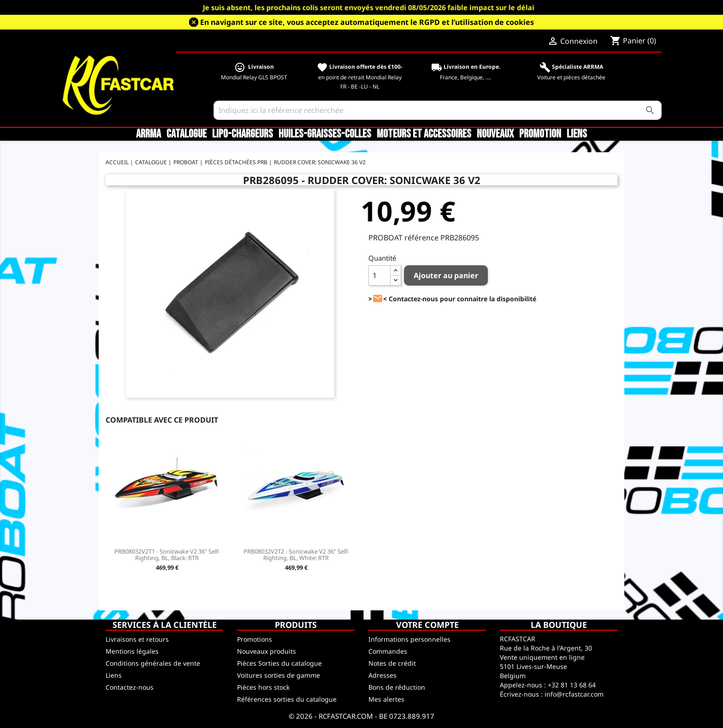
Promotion (540, 134)
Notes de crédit (392, 663)
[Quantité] (379, 275)
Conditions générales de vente (153, 663)
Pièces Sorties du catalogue (279, 663)
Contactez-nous (130, 687)
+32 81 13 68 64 (572, 685)
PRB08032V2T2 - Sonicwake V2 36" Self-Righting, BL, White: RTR (296, 555)
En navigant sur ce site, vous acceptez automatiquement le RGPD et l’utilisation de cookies (367, 22)
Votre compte (427, 625)
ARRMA (148, 134)
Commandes (388, 651)
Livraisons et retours (137, 639)
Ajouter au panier (446, 275)
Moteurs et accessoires (424, 134)
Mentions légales (132, 651)
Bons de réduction (397, 687)
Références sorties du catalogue (287, 699)
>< (378, 299)
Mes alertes (386, 699)
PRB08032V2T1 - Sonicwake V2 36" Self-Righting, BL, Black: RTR (167, 555)
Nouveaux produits (267, 651)
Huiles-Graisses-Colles (325, 134)
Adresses (382, 675)
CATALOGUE (187, 134)
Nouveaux (495, 134)
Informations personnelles (409, 639)
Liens (577, 134)
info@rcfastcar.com (574, 694)
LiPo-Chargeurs (243, 134)
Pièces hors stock (263, 687)
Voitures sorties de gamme (279, 675)
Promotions (255, 639)
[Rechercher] (438, 110)
